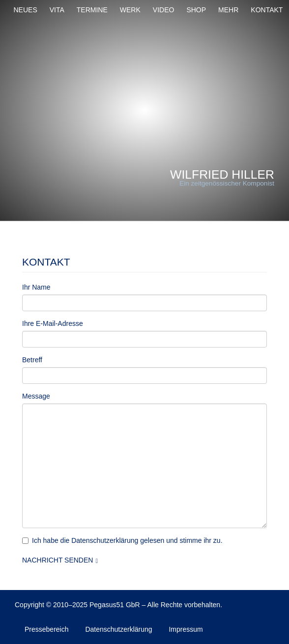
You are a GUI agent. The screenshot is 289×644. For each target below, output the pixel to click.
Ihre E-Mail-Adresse (53, 323)
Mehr (228, 10)
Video (164, 10)
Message (36, 396)
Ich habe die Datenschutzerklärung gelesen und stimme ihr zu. (122, 540)
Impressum (186, 629)
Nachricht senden (58, 560)
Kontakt (267, 10)
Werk (130, 10)
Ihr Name (36, 287)
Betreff (32, 360)
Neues (26, 10)
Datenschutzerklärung (118, 629)
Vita (57, 10)
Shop (196, 10)
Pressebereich (47, 629)
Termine (92, 10)
